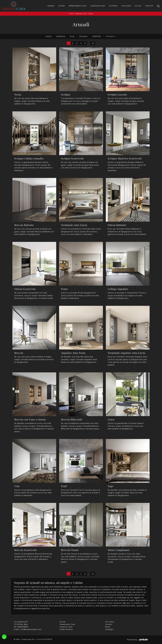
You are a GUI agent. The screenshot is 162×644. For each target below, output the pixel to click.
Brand (108, 627)
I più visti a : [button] (111, 36)
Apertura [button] (97, 36)
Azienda (51, 6)
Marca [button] (49, 36)
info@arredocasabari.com (31, 629)
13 (93, 43)
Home (71, 14)
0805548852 (23, 627)
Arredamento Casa (78, 6)
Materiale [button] (61, 36)
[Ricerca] (158, 6)
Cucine (62, 6)
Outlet (138, 6)
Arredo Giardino (66, 629)
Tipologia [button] (83, 36)
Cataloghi (126, 6)
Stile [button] (72, 36)
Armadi (91, 14)
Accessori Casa (98, 6)
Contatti (149, 6)
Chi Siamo (110, 622)
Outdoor (113, 6)
